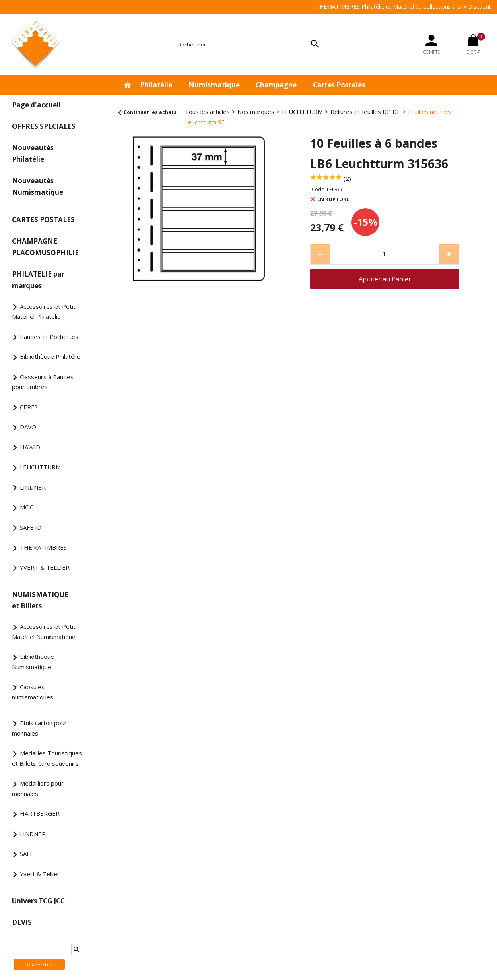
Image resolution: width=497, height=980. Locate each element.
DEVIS (22, 922)
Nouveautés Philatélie (33, 153)
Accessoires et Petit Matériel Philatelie (44, 312)
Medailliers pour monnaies (38, 788)
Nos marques (256, 112)
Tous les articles (207, 112)
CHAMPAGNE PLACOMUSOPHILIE (45, 247)
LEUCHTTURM (40, 467)
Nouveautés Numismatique (38, 186)
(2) (347, 178)
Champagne (276, 85)
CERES (29, 407)
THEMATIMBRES (43, 547)
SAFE (27, 854)
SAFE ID (31, 527)
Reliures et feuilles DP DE (365, 112)
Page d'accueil (36, 105)
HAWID (30, 447)
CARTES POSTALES (43, 220)
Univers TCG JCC (38, 901)
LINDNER (33, 487)
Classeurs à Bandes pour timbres (43, 382)
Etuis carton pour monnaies (39, 728)
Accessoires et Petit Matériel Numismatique (44, 631)
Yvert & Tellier (40, 874)
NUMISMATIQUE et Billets (40, 600)
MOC (27, 507)
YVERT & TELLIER (45, 567)
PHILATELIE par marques (38, 280)
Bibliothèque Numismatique (33, 662)
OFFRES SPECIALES (44, 126)
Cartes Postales (339, 85)
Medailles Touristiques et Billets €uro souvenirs (47, 758)
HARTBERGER (40, 813)
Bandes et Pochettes (49, 337)
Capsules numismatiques (33, 692)
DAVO (28, 427)
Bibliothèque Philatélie (50, 356)
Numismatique (214, 85)
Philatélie (156, 85)
